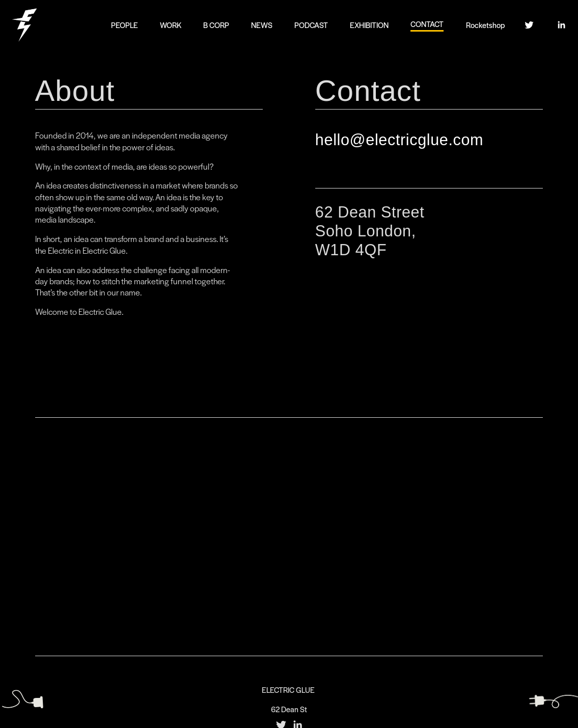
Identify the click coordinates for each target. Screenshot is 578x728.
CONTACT (427, 24)
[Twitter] (529, 25)
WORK (171, 25)
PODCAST (311, 25)
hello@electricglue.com (399, 140)
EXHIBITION (369, 25)
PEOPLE (125, 25)
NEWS (262, 25)
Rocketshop (485, 25)
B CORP (216, 25)
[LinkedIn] (561, 25)
